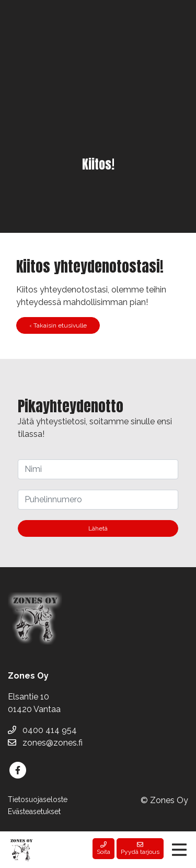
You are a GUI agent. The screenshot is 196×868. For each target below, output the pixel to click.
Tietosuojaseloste (38, 799)
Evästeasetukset (34, 811)
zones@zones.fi (45, 743)
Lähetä (98, 528)
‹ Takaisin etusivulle (58, 325)
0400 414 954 (42, 730)
